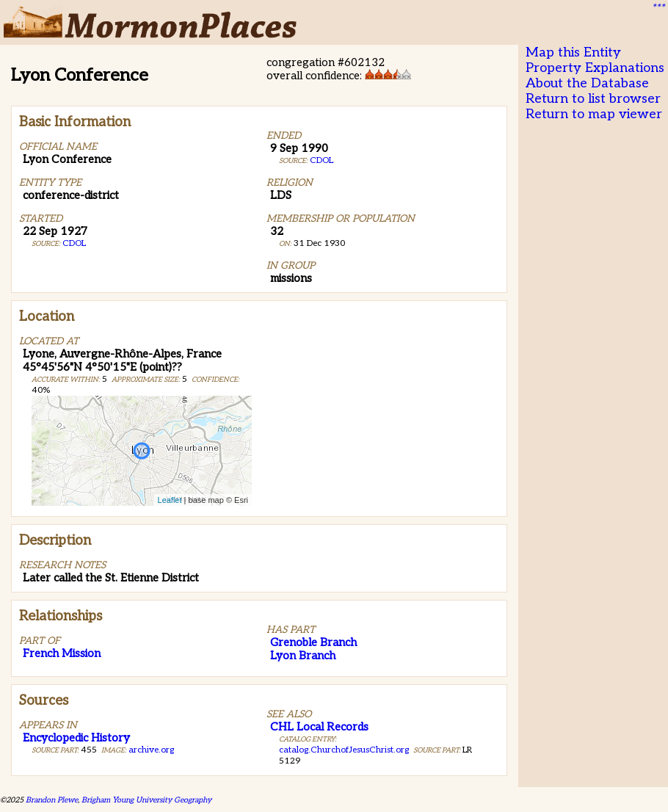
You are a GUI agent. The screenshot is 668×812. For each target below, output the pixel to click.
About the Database (587, 83)
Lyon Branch (303, 656)
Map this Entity (573, 52)
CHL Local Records (319, 727)
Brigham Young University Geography (146, 800)
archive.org (151, 750)
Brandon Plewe (52, 800)
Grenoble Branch (313, 642)
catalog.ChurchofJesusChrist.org (344, 750)
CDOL (74, 243)
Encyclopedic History (76, 738)
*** (658, 8)
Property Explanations (595, 68)
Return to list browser (593, 99)
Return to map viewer (594, 114)
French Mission (62, 653)
